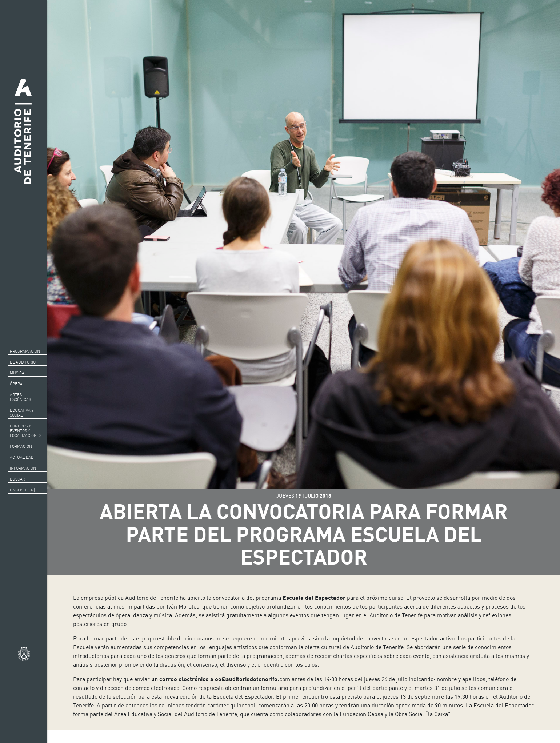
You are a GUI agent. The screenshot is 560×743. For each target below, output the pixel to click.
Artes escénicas (20, 397)
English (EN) (22, 490)
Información (23, 468)
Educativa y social (22, 413)
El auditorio (23, 362)
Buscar (17, 479)
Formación (21, 446)
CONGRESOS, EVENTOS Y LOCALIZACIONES (26, 431)
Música (17, 373)
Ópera (16, 384)
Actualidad (22, 457)
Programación (25, 351)
